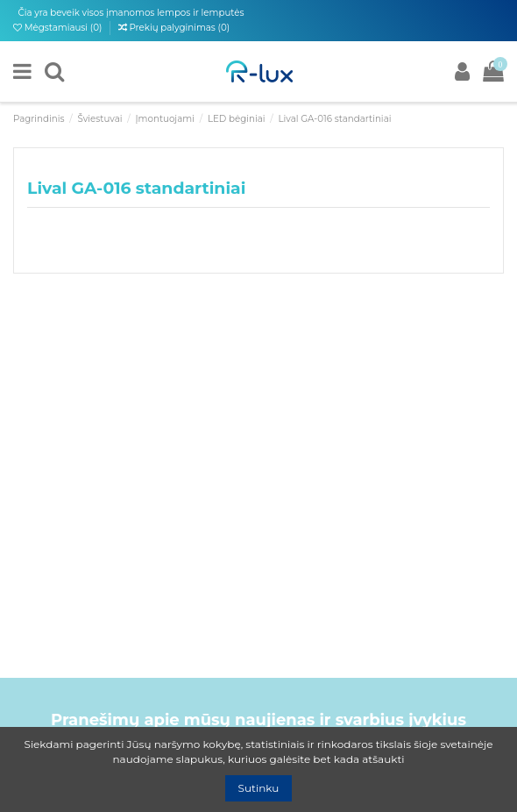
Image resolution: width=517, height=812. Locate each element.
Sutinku (259, 788)
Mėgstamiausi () (59, 28)
